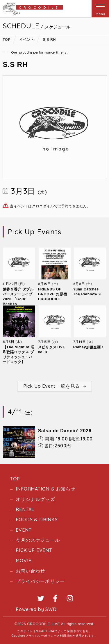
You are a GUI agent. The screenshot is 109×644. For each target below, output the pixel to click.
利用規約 (66, 636)
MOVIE (23, 561)
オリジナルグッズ (35, 499)
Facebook (55, 598)
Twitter (41, 598)
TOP (15, 479)
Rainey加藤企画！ (89, 347)
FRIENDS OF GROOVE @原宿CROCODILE (53, 294)
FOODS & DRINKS (37, 519)
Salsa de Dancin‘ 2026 (65, 431)
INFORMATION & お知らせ (45, 489)
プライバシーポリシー (40, 581)
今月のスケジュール (38, 540)
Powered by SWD (36, 609)
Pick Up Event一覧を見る (52, 386)
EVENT (24, 530)
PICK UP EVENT (34, 550)
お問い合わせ (30, 571)
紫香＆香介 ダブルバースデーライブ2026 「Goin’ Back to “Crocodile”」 (18, 299)
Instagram (70, 598)
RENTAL (25, 509)
